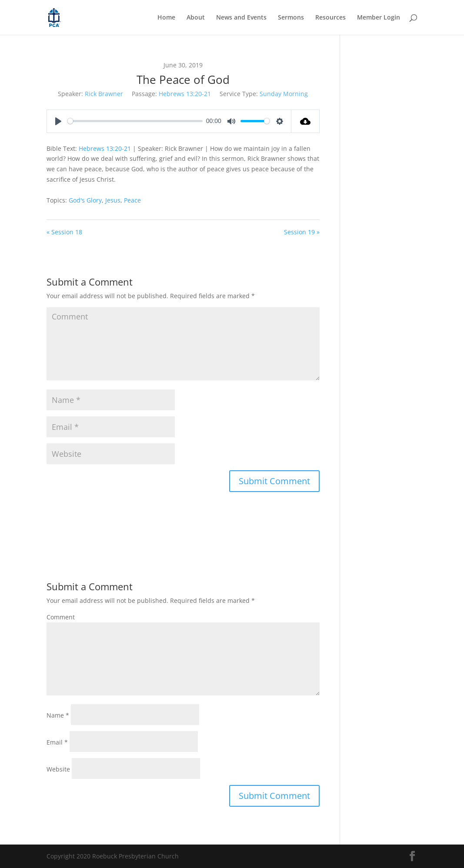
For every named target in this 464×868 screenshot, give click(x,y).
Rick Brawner (104, 94)
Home (166, 18)
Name (58, 715)
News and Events (241, 18)
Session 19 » (302, 232)
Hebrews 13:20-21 (185, 94)
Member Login (379, 18)
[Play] (58, 121)
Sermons (291, 18)
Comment (61, 617)
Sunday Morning (284, 94)
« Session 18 (64, 232)
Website (58, 769)
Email (57, 742)
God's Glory (85, 200)
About (196, 18)
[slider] (135, 121)
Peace (132, 200)
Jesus (113, 200)
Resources (330, 18)
